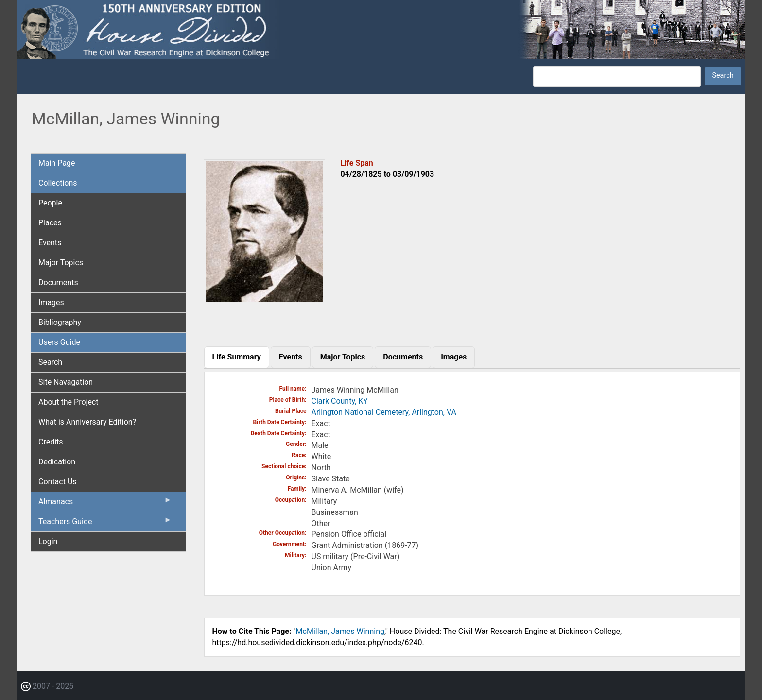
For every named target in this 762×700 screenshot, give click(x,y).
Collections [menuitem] (58, 183)
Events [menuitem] (50, 243)
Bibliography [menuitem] (60, 322)
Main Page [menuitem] (57, 163)
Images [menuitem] (51, 302)
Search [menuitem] (50, 362)
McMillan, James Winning (340, 631)
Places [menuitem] (50, 223)
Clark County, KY (340, 401)
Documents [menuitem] (58, 282)
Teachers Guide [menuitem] (105, 524)
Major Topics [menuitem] (61, 263)
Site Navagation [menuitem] (66, 382)
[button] (264, 300)
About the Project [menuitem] (68, 402)
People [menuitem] (50, 203)
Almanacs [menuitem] (105, 504)
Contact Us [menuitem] (58, 482)
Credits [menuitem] (51, 442)
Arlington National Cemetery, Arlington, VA (384, 412)
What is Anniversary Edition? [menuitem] (87, 422)
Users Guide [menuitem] (59, 342)
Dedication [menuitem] (57, 462)
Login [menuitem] (48, 541)
